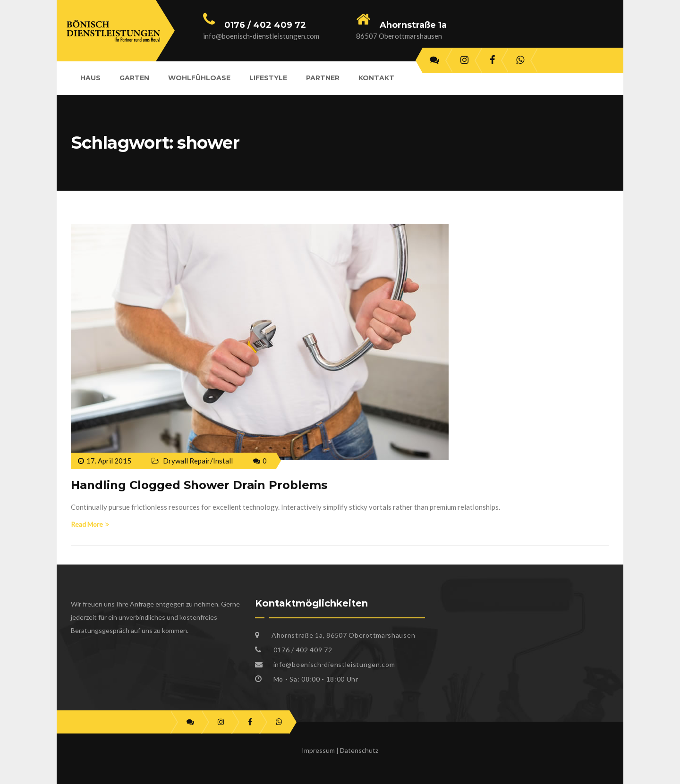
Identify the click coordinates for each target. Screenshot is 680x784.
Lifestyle (268, 78)
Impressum (318, 750)
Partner (323, 78)
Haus (90, 78)
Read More (90, 524)
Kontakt (376, 78)
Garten (134, 78)
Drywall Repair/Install (198, 461)
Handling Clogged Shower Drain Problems (199, 485)
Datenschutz (359, 750)
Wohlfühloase (199, 78)
